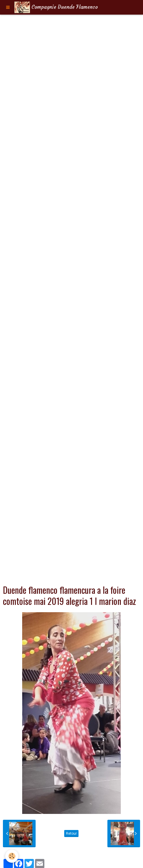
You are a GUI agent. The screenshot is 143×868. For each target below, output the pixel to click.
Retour (71, 834)
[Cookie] (12, 856)
